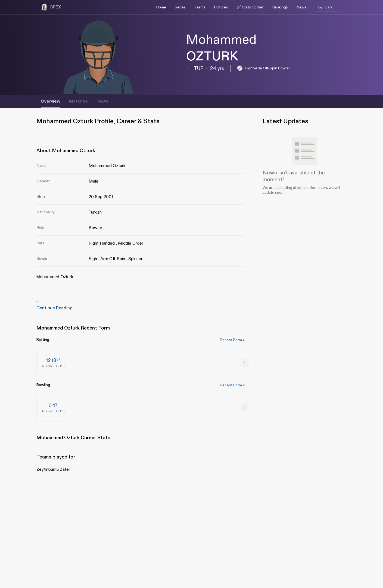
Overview (51, 101)
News (102, 101)
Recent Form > (232, 340)
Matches (78, 101)
